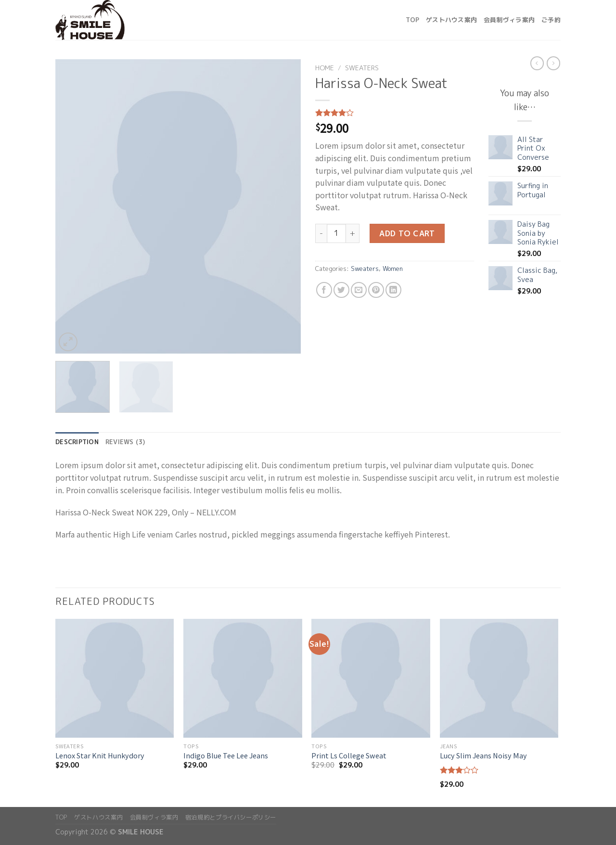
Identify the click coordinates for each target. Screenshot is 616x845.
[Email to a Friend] (359, 290)
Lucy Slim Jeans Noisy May (483, 756)
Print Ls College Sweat (349, 756)
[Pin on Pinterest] (376, 290)
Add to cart (407, 233)
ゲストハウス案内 (451, 20)
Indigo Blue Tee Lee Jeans (226, 756)
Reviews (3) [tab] (125, 442)
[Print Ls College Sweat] (371, 678)
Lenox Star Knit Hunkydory (100, 756)
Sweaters (362, 68)
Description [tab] (77, 442)
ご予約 (551, 20)
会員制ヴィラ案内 (509, 20)
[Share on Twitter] (341, 290)
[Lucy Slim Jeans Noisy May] (499, 678)
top (412, 20)
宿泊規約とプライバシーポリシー (231, 817)
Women (393, 269)
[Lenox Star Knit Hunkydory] (115, 678)
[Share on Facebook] (324, 290)
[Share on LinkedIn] (393, 290)
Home (325, 68)
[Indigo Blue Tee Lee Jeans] (243, 678)
